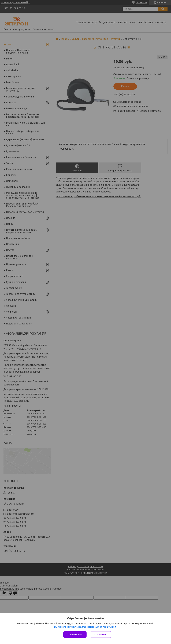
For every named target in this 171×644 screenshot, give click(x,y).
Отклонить (101, 634)
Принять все (75, 634)
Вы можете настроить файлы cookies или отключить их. (84, 627)
